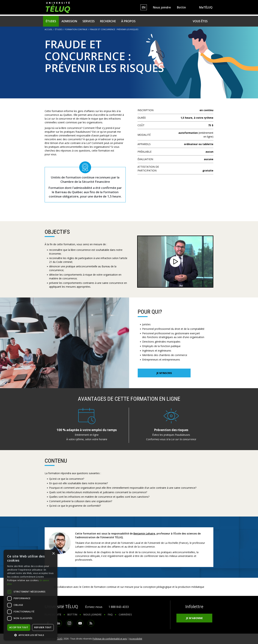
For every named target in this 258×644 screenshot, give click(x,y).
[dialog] (30, 595)
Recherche (108, 21)
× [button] (53, 554)
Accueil (49, 29)
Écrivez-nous (94, 607)
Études (51, 21)
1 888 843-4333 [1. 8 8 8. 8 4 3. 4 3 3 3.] (119, 607)
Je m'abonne (194, 618)
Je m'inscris (164, 373)
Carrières (125, 614)
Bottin (181, 7)
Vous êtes (200, 21)
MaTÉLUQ (206, 7)
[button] (30, 635)
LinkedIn (59, 623)
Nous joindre (162, 7)
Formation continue (76, 29)
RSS (91, 623)
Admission (69, 21)
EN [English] (144, 7)
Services (89, 21)
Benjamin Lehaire (144, 533)
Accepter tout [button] (19, 627)
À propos (128, 21)
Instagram (69, 623)
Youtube (80, 623)
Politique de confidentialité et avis (110, 639)
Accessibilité (136, 639)
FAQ (110, 614)
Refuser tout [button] (43, 627)
